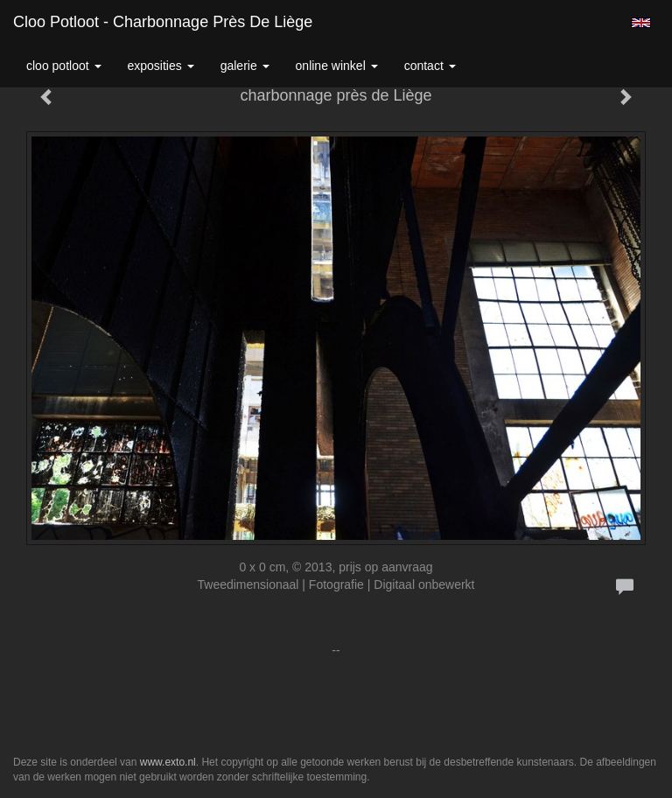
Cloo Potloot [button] (64, 66)
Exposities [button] (161, 66)
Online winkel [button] (337, 66)
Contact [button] (430, 66)
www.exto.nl (168, 762)
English (641, 23)
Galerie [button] (245, 66)
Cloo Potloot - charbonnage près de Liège (163, 22)
